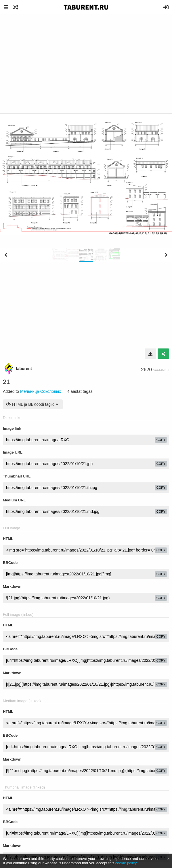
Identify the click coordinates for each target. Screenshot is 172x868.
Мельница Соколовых (41, 391)
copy (161, 440)
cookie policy (126, 863)
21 (6, 382)
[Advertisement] (86, 58)
